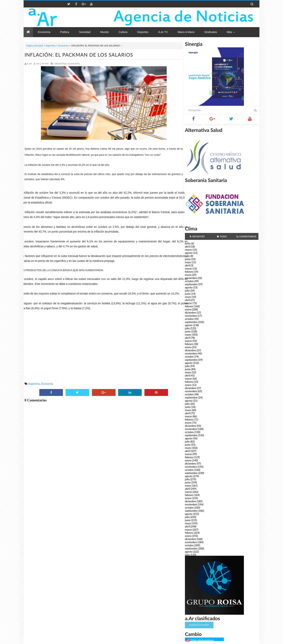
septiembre (191, 284)
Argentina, (61, 64)
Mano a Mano (186, 32)
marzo (188, 250)
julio (187, 256)
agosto (189, 253)
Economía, (74, 64)
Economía (63, 46)
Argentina (51, 46)
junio (188, 243)
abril (187, 247)
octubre (189, 281)
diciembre (191, 313)
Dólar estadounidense (202, 640)
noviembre (191, 278)
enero (188, 275)
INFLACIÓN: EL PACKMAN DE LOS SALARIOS (79, 55)
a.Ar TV (163, 32)
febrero (189, 272)
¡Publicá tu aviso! (199, 625)
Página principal (35, 46)
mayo (188, 262)
